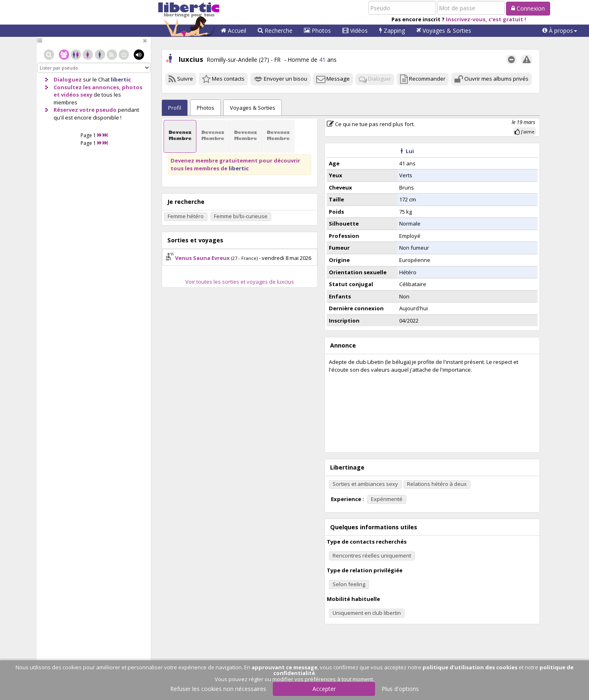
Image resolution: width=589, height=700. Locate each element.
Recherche (275, 30)
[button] (560, 31)
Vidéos (355, 30)
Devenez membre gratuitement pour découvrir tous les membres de (235, 164)
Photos (317, 30)
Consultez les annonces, (87, 87)
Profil (175, 108)
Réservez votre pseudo (85, 110)
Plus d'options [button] (400, 689)
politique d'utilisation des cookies (470, 667)
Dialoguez (68, 79)
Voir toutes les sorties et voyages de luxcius (240, 282)
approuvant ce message (284, 667)
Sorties (253, 108)
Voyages (444, 30)
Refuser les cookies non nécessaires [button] (218, 689)
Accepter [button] (324, 689)
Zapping (392, 30)
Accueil (234, 30)
